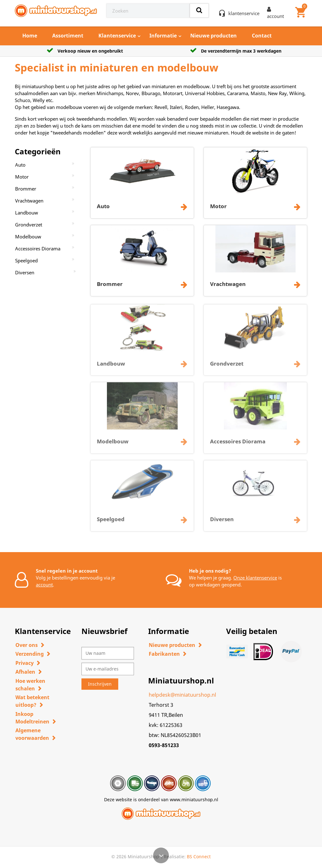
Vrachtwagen (29, 201)
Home (30, 36)
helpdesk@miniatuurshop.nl (182, 695)
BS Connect (199, 857)
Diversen (25, 272)
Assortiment (68, 36)
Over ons (27, 645)
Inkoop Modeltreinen (32, 718)
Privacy (25, 663)
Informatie (163, 36)
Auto (20, 165)
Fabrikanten (164, 654)
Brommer (26, 189)
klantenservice (244, 13)
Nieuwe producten (214, 36)
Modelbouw (28, 237)
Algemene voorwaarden (32, 734)
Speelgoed (26, 260)
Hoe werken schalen (30, 685)
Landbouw (27, 213)
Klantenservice (117, 36)
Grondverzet (29, 225)
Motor (22, 177)
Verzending (30, 654)
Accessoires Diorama (38, 248)
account (44, 585)
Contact (262, 36)
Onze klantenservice (255, 578)
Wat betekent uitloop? (32, 701)
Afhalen (25, 672)
